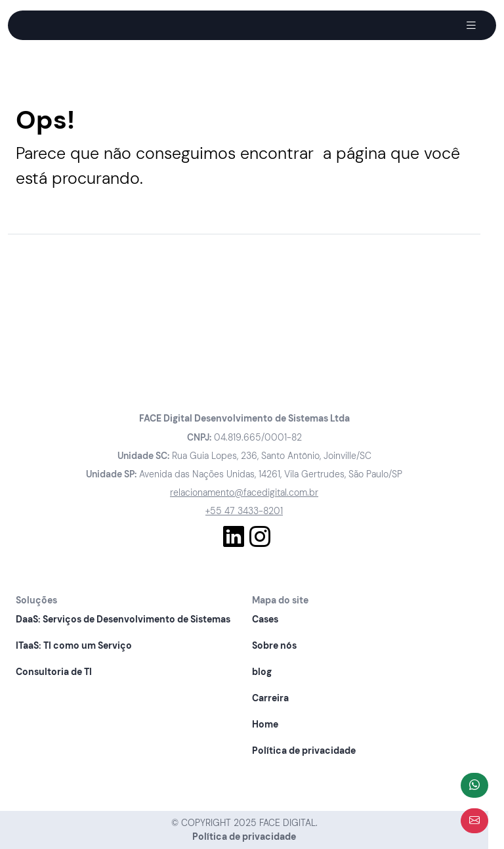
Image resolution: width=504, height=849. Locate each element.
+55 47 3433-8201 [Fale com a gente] (244, 511)
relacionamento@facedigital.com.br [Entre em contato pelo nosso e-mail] (244, 492)
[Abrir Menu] (471, 25)
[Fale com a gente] (474, 785)
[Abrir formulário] (474, 821)
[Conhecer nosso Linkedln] (234, 537)
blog (262, 672)
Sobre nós (274, 645)
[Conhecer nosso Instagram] (260, 537)
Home (265, 724)
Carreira (270, 698)
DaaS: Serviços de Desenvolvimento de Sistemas (123, 619)
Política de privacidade (304, 751)
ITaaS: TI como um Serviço (74, 645)
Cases (265, 619)
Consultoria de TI (54, 672)
